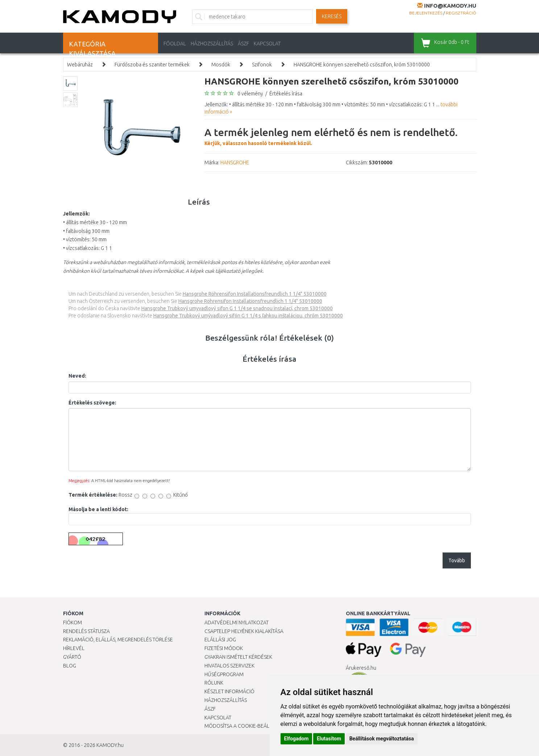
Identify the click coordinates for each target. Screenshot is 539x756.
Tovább (457, 560)
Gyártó (72, 657)
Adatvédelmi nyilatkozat (237, 623)
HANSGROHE (235, 163)
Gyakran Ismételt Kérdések (238, 657)
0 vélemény (250, 94)
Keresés (332, 16)
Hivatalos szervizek (229, 666)
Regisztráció (461, 13)
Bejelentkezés (426, 13)
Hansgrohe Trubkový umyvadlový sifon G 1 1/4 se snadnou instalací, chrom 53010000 (237, 308)
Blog (70, 666)
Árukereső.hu (361, 668)
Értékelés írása (286, 94)
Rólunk (214, 683)
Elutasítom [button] (329, 739)
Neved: (77, 376)
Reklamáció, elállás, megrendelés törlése (118, 640)
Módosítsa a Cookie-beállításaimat (250, 726)
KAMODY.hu (110, 745)
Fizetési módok (224, 648)
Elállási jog (220, 640)
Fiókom (72, 623)
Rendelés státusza (86, 631)
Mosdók (221, 65)
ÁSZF (243, 44)
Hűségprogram (224, 674)
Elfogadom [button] (297, 739)
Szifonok (262, 65)
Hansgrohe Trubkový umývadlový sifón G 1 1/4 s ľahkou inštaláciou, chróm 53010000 (248, 316)
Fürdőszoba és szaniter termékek (152, 65)
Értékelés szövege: (92, 403)
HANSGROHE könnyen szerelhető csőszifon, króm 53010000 (362, 65)
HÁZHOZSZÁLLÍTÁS (212, 44)
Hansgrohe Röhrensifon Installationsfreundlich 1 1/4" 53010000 (255, 294)
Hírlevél (74, 648)
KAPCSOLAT (267, 44)
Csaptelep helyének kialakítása (244, 631)
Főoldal (175, 44)
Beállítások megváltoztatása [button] (382, 739)
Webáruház (80, 65)
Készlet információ (229, 691)
